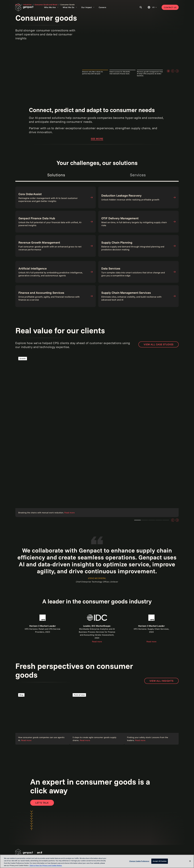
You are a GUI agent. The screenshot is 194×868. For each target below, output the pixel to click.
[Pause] (168, 71)
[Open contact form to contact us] (42, 803)
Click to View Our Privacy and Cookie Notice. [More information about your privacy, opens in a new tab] (46, 865)
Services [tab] (138, 175)
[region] (97, 861)
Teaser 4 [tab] (166, 520)
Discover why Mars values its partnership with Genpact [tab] (92, 73)
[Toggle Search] (141, 7)
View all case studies (159, 344)
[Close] (190, 861)
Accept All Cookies (160, 861)
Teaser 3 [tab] (159, 520)
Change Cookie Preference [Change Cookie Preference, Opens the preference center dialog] (139, 861)
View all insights (161, 681)
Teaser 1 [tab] (138, 520)
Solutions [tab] (56, 175)
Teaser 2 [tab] (152, 520)
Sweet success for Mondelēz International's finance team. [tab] (120, 73)
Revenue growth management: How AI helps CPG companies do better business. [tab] (150, 74)
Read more (97, 642)
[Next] (177, 71)
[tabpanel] (97, 224)
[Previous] (173, 71)
